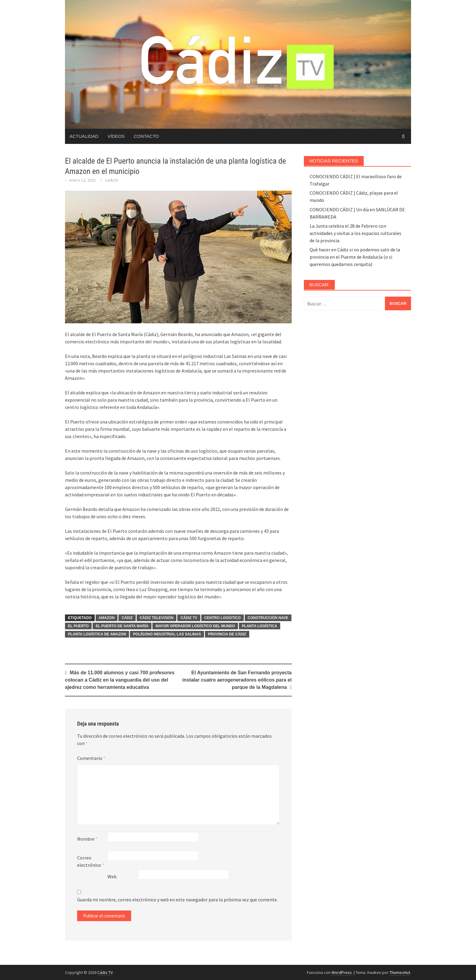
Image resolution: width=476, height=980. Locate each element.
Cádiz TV (189, 618)
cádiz (127, 618)
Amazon (107, 618)
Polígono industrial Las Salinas (167, 634)
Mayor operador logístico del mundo (195, 626)
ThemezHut (400, 972)
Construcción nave (268, 618)
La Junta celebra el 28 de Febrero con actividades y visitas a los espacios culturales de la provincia (355, 233)
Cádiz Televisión (156, 618)
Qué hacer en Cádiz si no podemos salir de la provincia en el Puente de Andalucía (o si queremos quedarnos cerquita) (355, 257)
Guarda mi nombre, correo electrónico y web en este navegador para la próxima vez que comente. (177, 900)
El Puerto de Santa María (122, 626)
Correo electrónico (91, 861)
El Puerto (78, 626)
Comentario (91, 758)
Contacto (146, 136)
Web (112, 876)
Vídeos (116, 136)
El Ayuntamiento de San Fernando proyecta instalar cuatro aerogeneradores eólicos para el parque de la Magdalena (237, 680)
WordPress (342, 972)
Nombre (87, 839)
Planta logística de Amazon (97, 634)
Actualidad (84, 136)
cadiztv (112, 180)
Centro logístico (223, 618)
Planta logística (260, 626)
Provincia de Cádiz (227, 634)
